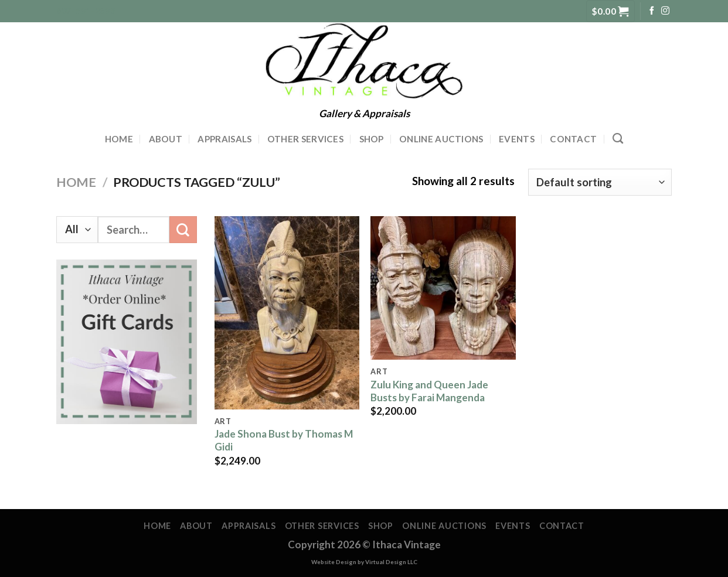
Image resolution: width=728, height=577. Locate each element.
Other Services (305, 139)
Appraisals (224, 139)
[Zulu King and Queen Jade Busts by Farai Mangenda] (443, 288)
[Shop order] (600, 182)
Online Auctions (441, 139)
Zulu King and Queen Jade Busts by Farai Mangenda (429, 391)
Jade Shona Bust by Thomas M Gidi (284, 440)
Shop (372, 139)
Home (119, 139)
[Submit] (183, 230)
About (166, 139)
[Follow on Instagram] (665, 11)
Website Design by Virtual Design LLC (364, 562)
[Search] (618, 139)
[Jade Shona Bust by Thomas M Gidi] (287, 313)
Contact (573, 139)
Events (517, 139)
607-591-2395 (86, 11)
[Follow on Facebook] (652, 11)
